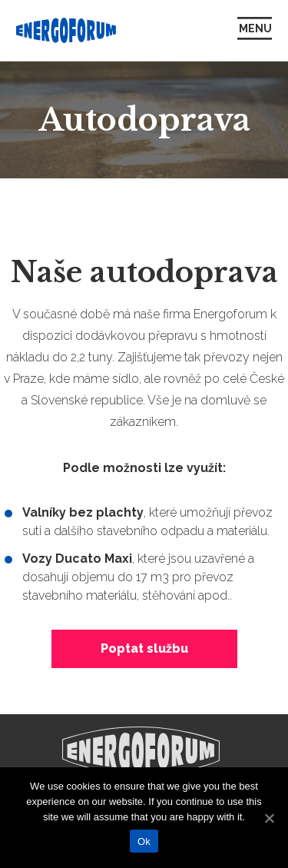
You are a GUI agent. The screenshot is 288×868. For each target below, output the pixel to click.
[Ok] (269, 818)
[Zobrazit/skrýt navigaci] (255, 31)
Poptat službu (144, 649)
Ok (144, 841)
